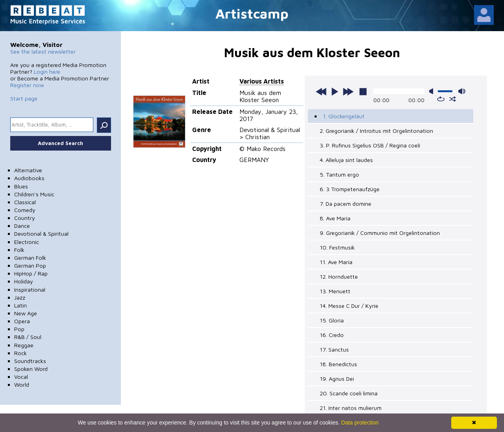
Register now (27, 85)
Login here (47, 72)
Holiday (24, 281)
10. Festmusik (337, 247)
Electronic (27, 242)
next (348, 91)
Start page (24, 98)
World (22, 385)
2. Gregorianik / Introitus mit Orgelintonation (376, 131)
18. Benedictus (338, 364)
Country (25, 218)
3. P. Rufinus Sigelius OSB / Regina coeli (370, 145)
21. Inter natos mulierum (351, 408)
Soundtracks (30, 361)
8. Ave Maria (335, 218)
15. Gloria (332, 320)
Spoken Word (31, 369)
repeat (441, 99)
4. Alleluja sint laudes (346, 160)
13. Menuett (335, 291)
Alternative (28, 170)
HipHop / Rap (31, 273)
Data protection (360, 423)
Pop (19, 329)
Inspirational (30, 290)
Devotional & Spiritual (41, 234)
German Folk (30, 258)
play (335, 91)
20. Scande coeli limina (349, 393)
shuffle (453, 99)
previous (321, 91)
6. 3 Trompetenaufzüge (350, 189)
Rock (20, 353)
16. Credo (332, 335)
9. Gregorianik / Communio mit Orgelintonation (380, 233)
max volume (462, 91)
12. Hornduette (339, 277)
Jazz (20, 297)
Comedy (25, 210)
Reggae (24, 345)
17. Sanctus (334, 349)
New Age (26, 313)
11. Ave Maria (336, 262)
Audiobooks (29, 178)
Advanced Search (60, 143)
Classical (25, 202)
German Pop (30, 265)
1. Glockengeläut (344, 116)
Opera (22, 321)
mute (433, 91)
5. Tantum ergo (339, 174)
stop (363, 91)
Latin (20, 305)
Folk (19, 250)
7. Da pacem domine (346, 204)
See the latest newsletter (43, 51)
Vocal (21, 377)
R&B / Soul (28, 337)
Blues (21, 186)
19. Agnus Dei (337, 379)
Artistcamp (252, 13)
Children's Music (34, 194)
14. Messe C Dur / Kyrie (349, 306)
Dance (22, 226)
